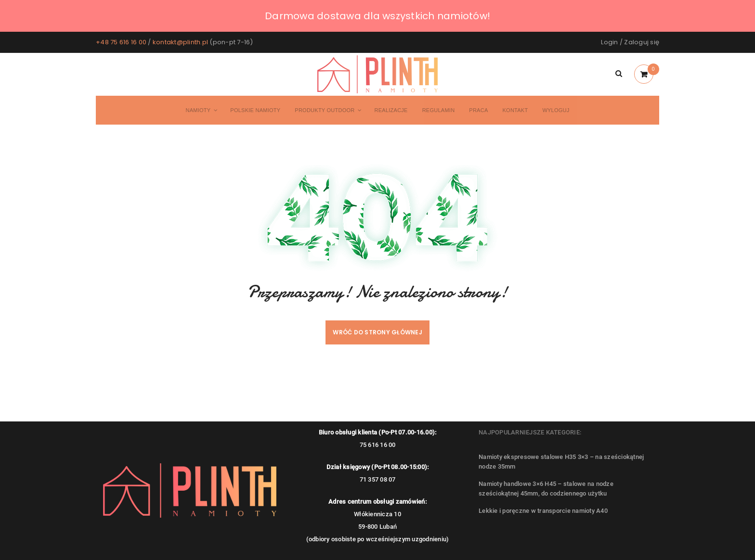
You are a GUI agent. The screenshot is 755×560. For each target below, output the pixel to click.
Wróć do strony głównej (377, 332)
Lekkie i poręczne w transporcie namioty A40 (543, 511)
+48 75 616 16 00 (121, 42)
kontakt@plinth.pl (180, 42)
